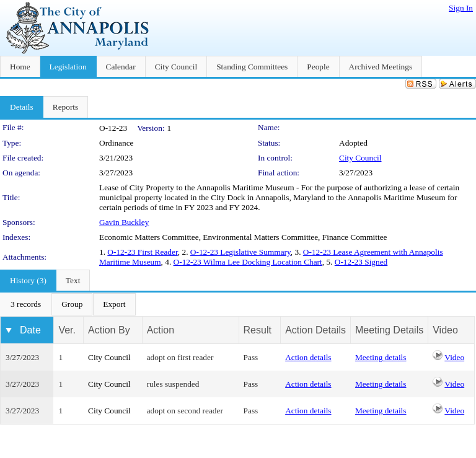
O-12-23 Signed (361, 262)
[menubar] (68, 304)
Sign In (461, 8)
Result (258, 330)
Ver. (67, 330)
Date (30, 330)
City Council (360, 158)
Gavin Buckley (124, 222)
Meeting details (381, 357)
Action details (308, 357)
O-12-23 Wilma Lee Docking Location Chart (248, 262)
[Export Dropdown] (114, 304)
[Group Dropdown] (72, 304)
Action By (109, 330)
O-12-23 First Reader (142, 252)
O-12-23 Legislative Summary (240, 252)
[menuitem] (26, 304)
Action (161, 330)
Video (454, 357)
